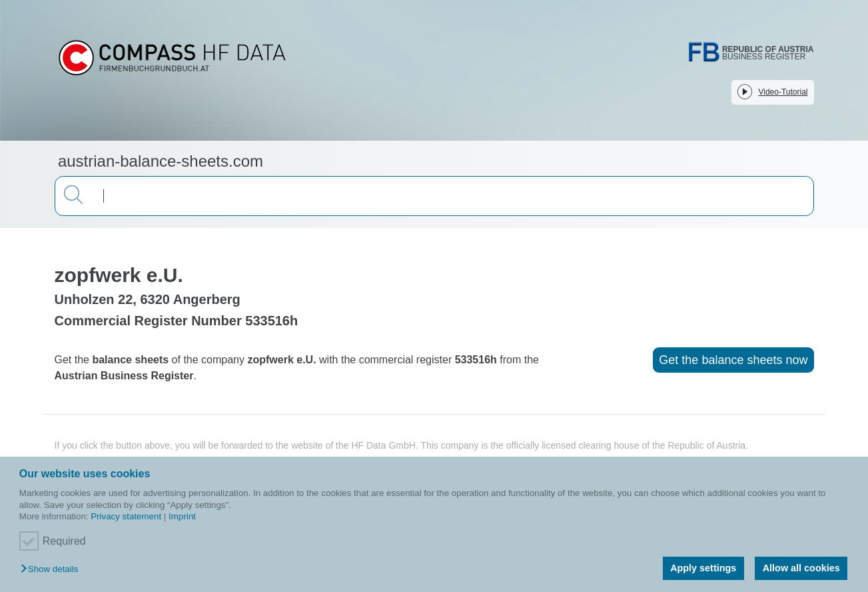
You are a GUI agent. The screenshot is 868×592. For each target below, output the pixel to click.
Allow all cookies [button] (801, 568)
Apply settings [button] (703, 568)
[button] (53, 570)
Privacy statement (126, 516)
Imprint (182, 516)
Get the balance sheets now (733, 360)
